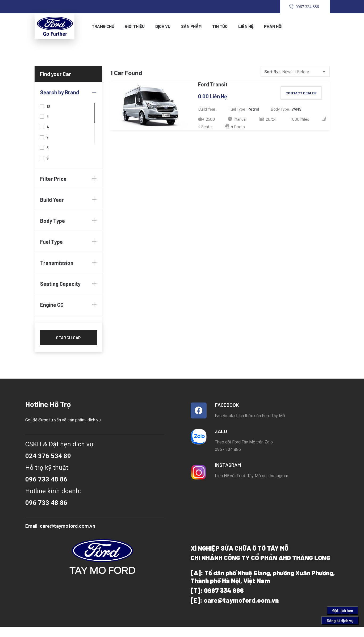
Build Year (68, 200)
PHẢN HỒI (273, 26)
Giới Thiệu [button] (135, 26)
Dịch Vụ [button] (163, 26)
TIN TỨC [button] (220, 26)
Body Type (68, 221)
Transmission (68, 263)
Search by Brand (68, 92)
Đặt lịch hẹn (343, 610)
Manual (237, 119)
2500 (206, 119)
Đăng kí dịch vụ (340, 621)
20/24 (268, 119)
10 (48, 106)
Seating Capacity (68, 284)
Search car (68, 338)
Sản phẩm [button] (191, 26)
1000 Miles (299, 119)
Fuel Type (68, 242)
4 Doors (235, 126)
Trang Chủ (103, 26)
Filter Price (68, 179)
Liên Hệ (246, 26)
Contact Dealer (301, 93)
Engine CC (68, 305)
